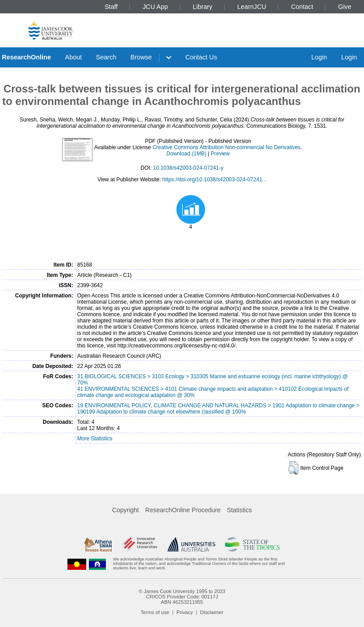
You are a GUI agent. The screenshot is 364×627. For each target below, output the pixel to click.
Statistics (239, 510)
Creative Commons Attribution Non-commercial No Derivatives (226, 147)
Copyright (126, 510)
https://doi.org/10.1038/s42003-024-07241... (215, 180)
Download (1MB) (186, 154)
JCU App (155, 7)
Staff (111, 7)
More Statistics (95, 439)
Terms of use (155, 612)
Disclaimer (212, 612)
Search (106, 57)
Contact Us (201, 57)
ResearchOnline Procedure (183, 510)
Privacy (185, 612)
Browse (141, 57)
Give (345, 7)
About (74, 57)
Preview (220, 154)
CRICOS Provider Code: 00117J (182, 597)
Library (203, 7)
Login (319, 57)
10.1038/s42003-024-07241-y (188, 168)
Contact (302, 7)
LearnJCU (252, 7)
